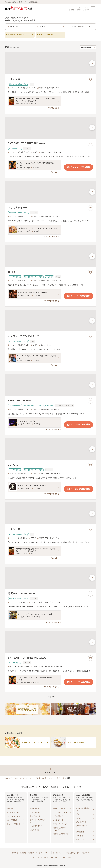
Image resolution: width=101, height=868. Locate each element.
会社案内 (15, 853)
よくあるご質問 (65, 857)
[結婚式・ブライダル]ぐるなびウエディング (19, 778)
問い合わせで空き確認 (79, 489)
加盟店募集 (85, 853)
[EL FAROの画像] (50, 449)
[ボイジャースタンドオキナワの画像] (50, 321)
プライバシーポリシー (43, 853)
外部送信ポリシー (58, 853)
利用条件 (31, 853)
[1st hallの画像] (50, 256)
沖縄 (62, 778)
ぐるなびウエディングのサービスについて (44, 857)
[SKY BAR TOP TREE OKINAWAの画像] (50, 128)
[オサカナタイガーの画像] (50, 192)
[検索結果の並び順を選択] (88, 47)
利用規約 (23, 853)
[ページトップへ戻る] (50, 771)
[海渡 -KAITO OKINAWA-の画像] (50, 578)
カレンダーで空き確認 (79, 167)
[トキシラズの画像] (50, 63)
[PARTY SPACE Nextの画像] (50, 385)
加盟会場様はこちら (73, 853)
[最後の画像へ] (92, 63)
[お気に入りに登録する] (90, 79)
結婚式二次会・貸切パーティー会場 (47, 778)
